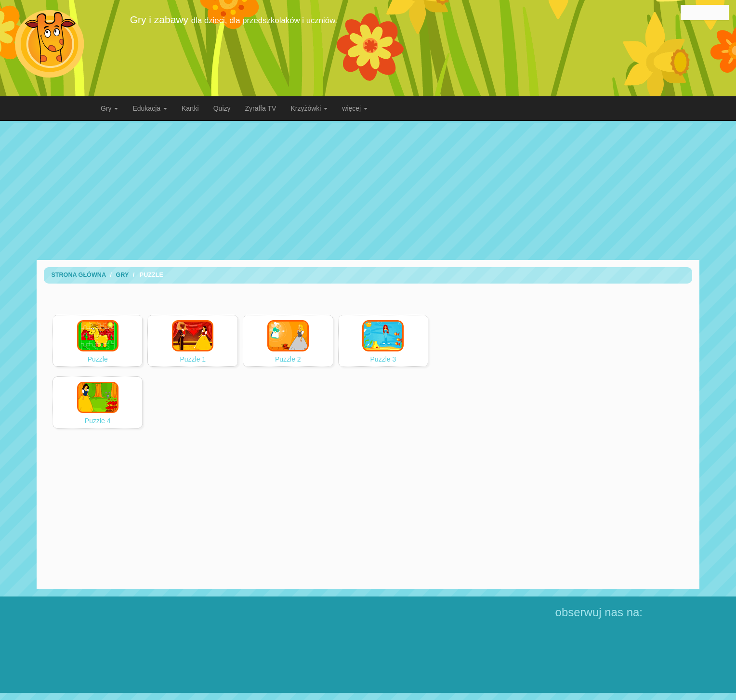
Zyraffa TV (261, 108)
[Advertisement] (368, 190)
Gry (122, 275)
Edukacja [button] (150, 108)
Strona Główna (79, 275)
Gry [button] (109, 108)
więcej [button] (355, 108)
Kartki (190, 108)
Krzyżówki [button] (309, 108)
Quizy (222, 108)
